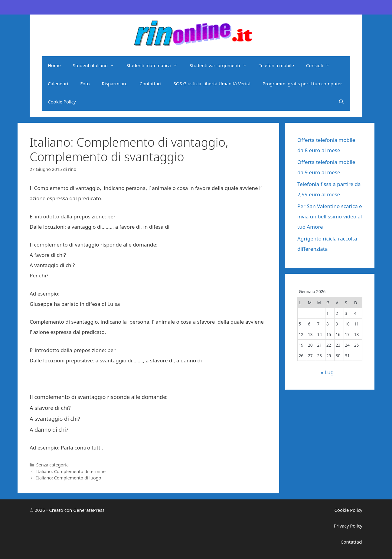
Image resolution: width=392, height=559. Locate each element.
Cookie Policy (62, 102)
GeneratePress (89, 510)
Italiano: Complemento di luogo (69, 478)
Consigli (321, 65)
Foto (85, 83)
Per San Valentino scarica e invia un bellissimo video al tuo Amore (330, 216)
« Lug (327, 372)
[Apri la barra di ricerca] (341, 102)
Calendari (58, 83)
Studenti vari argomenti (221, 65)
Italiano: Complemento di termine (71, 471)
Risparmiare (115, 83)
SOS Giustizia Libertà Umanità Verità (212, 83)
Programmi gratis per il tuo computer (302, 83)
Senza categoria (52, 465)
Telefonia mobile (276, 65)
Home (54, 65)
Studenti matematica (155, 65)
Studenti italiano (97, 65)
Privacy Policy (348, 526)
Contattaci (150, 83)
